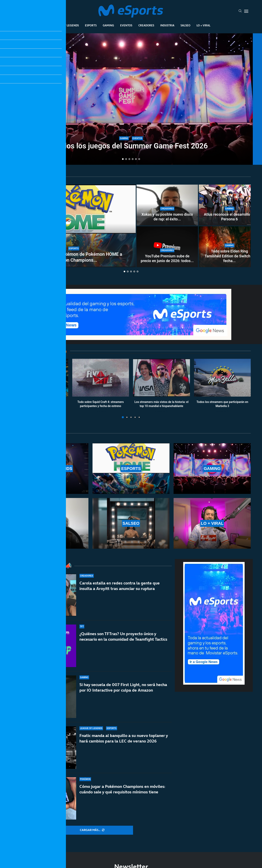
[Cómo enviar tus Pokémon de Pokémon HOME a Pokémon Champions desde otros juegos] (74, 226)
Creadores (146, 25)
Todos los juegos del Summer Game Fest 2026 (131, 146)
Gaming (108, 25)
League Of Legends (65, 25)
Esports (91, 25)
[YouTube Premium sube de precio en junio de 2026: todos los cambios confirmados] (167, 247)
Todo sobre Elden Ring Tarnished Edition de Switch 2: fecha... (230, 256)
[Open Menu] (246, 11)
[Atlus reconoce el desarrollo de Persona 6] (229, 205)
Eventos (126, 25)
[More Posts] (92, 830)
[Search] (240, 11)
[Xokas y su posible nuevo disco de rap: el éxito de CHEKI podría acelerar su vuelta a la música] (167, 205)
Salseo (185, 25)
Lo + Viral (203, 25)
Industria (167, 25)
